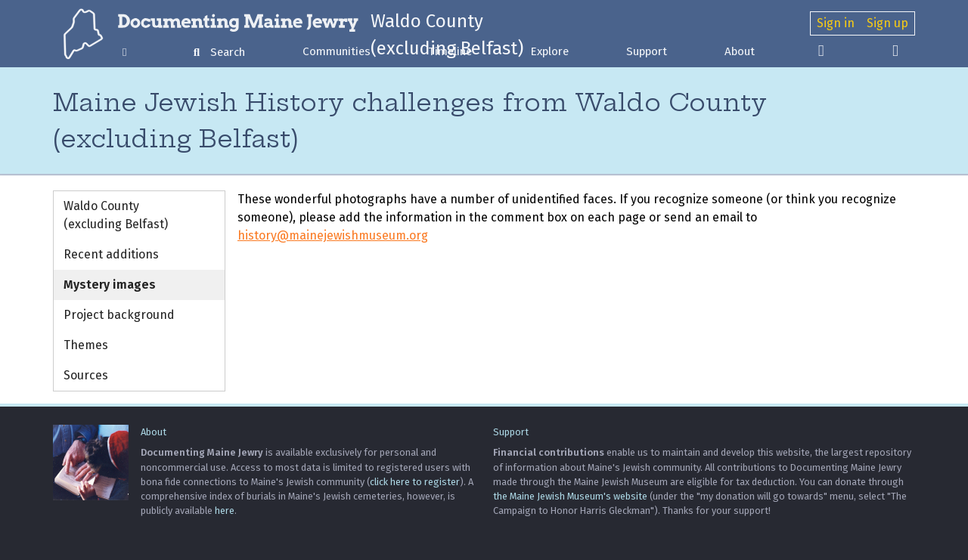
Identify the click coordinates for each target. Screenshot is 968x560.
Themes (86, 345)
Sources (86, 375)
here (225, 510)
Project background (119, 315)
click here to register (415, 482)
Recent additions (111, 254)
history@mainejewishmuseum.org (333, 235)
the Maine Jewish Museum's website (570, 496)
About (740, 51)
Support (647, 51)
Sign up (887, 23)
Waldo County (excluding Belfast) (116, 215)
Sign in (836, 23)
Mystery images (110, 285)
